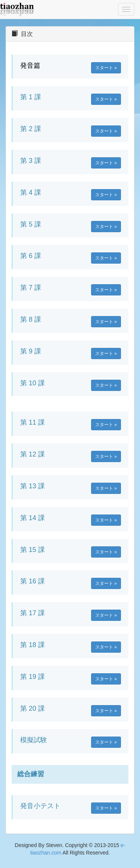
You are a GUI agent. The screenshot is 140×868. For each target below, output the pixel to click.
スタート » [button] (106, 68)
